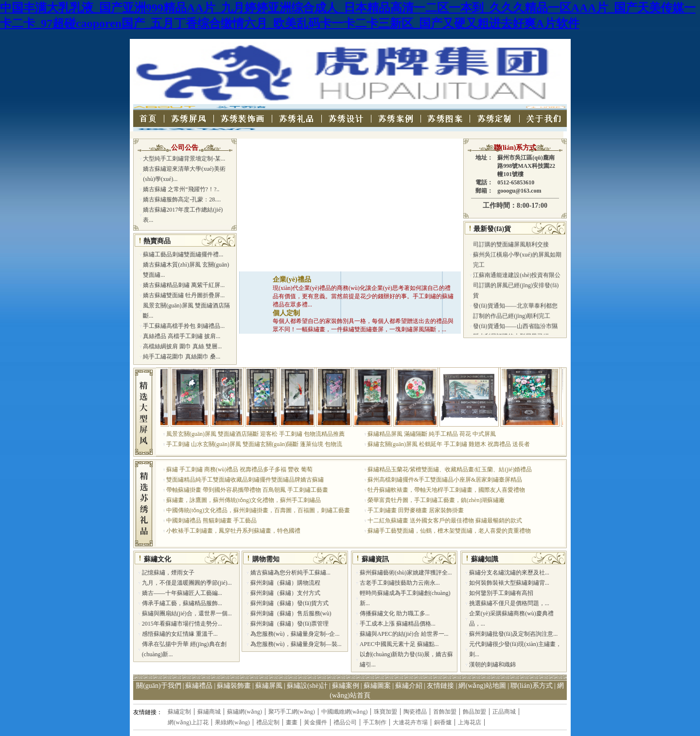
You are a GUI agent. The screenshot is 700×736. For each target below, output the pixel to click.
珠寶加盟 (385, 712)
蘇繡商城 (209, 712)
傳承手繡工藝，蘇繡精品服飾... (182, 603)
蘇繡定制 (179, 712)
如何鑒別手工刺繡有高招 (501, 593)
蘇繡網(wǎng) (245, 712)
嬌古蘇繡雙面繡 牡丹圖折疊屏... (184, 295)
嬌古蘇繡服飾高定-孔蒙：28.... (182, 199)
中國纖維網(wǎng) (345, 712)
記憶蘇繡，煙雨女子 (168, 573)
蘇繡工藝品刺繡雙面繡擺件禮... (183, 254)
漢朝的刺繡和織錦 (492, 664)
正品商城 (504, 712)
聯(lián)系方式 (515, 148)
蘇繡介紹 (409, 686)
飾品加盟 (474, 712)
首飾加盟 (445, 712)
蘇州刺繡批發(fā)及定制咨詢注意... (513, 634)
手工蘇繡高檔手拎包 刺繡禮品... (184, 326)
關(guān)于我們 (159, 686)
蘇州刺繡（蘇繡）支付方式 (285, 593)
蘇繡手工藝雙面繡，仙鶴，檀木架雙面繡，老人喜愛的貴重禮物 (449, 531)
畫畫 (292, 722)
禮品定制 (268, 722)
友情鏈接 (440, 686)
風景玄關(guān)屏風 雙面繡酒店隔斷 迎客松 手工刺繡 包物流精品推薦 (255, 434)
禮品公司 (345, 722)
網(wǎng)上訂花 (188, 722)
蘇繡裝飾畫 (234, 686)
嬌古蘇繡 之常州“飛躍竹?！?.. (181, 189)
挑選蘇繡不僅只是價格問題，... (509, 603)
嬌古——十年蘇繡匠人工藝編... (182, 593)
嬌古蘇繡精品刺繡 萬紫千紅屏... (184, 285)
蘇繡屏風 (269, 686)
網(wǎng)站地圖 (482, 686)
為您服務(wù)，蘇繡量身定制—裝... (296, 644)
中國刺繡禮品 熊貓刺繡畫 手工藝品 (211, 521)
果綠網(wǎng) (232, 722)
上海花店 (470, 722)
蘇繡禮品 (199, 686)
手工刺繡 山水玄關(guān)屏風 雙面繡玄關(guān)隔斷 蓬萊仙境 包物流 (254, 444)
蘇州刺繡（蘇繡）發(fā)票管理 (289, 624)
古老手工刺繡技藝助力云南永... (400, 583)
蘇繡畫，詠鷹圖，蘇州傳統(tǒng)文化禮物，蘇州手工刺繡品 (244, 500)
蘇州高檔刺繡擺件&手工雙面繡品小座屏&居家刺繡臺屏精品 (445, 480)
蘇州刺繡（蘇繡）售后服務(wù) (291, 613)
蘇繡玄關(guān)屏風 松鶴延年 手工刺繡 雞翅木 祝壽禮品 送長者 (449, 444)
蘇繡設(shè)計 (307, 686)
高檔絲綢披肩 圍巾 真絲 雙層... (182, 346)
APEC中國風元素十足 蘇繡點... (399, 644)
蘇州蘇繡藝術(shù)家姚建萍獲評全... (406, 573)
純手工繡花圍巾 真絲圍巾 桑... (182, 357)
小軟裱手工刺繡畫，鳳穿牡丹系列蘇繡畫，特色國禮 (233, 531)
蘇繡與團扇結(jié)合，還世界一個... (187, 613)
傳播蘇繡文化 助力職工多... (395, 613)
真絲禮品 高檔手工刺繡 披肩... (182, 336)
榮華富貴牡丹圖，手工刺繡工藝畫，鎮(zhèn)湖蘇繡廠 (436, 500)
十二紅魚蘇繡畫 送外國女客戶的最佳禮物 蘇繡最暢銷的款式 (445, 521)
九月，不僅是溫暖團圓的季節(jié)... (187, 583)
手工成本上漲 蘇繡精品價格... (398, 624)
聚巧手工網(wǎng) (292, 712)
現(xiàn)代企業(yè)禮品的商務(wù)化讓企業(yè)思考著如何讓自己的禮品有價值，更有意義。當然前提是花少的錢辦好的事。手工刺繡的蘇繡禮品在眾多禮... (363, 296)
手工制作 (375, 722)
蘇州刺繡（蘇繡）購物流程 (285, 583)
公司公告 (185, 148)
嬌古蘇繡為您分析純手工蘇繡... (290, 573)
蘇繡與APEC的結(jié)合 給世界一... (404, 634)
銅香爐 (443, 722)
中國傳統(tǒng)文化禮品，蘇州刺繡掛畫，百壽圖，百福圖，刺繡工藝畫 (258, 510)
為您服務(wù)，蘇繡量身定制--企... (295, 634)
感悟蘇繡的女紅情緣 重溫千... (180, 634)
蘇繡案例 (346, 686)
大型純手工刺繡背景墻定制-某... (184, 159)
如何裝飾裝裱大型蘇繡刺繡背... (509, 583)
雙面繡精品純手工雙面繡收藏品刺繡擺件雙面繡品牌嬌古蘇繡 (245, 480)
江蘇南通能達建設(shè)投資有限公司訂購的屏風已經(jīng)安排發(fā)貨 (517, 290)
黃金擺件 (315, 722)
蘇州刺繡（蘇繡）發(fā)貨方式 (289, 603)
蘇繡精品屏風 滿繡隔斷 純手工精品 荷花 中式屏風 (432, 434)
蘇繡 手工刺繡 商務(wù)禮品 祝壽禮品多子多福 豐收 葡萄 (240, 469)
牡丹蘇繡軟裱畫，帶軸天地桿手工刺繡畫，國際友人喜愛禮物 (446, 490)
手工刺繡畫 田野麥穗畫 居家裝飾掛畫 (416, 510)
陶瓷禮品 (415, 712)
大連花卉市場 (410, 722)
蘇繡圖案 (377, 686)
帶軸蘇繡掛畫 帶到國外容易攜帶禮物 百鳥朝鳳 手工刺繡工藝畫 (247, 490)
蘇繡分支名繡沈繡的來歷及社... (509, 573)
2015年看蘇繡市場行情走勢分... (182, 624)
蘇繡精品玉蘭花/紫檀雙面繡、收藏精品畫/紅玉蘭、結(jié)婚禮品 (450, 469)
